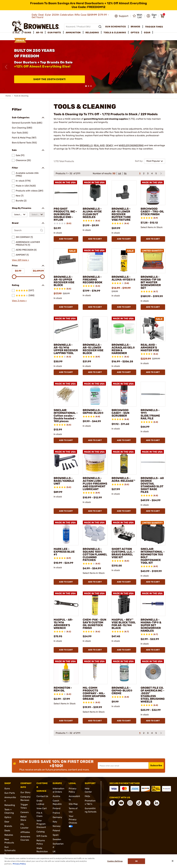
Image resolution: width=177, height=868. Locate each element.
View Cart (42, 808)
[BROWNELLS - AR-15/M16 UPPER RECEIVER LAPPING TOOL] (66, 329)
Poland (56, 830)
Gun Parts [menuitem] (54, 33)
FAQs (87, 796)
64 (120, 173)
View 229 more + (21, 260)
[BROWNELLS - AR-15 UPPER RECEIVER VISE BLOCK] (66, 261)
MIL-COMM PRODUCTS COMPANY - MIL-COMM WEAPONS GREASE (94, 693)
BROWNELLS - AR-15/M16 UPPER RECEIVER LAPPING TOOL (66, 349)
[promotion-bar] (88, 5)
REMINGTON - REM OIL (63, 689)
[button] (152, 16)
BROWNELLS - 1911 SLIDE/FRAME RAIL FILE (150, 414)
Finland (57, 808)
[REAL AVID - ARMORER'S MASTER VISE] (153, 329)
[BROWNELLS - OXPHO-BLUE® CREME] (124, 672)
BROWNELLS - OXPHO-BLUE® (93, 411)
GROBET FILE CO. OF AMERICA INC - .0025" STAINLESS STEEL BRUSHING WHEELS (153, 695)
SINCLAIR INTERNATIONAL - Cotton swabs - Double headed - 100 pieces (66, 416)
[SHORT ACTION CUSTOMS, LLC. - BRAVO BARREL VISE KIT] (124, 533)
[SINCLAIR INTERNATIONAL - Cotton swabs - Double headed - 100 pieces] (66, 394)
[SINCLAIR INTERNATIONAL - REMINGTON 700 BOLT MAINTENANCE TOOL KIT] (153, 533)
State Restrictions (42, 851)
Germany (57, 817)
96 (125, 173)
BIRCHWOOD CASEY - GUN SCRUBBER (120, 413)
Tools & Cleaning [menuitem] (115, 33)
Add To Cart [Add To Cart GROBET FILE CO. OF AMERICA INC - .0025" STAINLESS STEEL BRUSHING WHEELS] (153, 721)
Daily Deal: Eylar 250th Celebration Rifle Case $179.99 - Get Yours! (70, 16)
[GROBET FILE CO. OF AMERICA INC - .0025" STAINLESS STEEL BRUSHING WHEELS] (153, 672)
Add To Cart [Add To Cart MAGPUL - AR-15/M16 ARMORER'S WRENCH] (66, 650)
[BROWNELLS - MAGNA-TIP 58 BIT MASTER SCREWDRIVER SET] (153, 261)
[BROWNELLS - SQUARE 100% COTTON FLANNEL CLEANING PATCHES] (95, 533)
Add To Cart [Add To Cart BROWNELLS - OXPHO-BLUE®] (95, 440)
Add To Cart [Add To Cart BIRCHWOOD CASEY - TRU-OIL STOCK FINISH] (153, 239)
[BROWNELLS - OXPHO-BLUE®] (95, 394)
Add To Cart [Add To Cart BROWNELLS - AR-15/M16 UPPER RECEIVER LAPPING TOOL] (66, 372)
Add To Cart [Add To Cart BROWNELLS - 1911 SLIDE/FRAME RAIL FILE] (153, 440)
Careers (25, 812)
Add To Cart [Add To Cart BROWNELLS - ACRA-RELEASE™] (124, 511)
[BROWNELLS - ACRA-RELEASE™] (124, 462)
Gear (7, 822)
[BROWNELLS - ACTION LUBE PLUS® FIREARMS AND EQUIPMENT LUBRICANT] (95, 462)
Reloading (10, 805)
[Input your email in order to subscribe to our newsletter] (123, 766)
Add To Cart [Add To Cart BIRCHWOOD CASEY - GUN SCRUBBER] (124, 440)
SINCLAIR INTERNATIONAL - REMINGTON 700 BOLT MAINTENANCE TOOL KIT (153, 556)
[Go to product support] (121, 16)
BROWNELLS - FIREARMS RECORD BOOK (93, 280)
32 (114, 173)
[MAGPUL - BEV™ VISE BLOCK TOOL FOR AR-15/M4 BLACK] (124, 604)
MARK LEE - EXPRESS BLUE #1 (64, 552)
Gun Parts (10, 793)
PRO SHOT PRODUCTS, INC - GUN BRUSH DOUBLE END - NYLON (65, 214)
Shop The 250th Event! (50, 79)
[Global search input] (84, 27)
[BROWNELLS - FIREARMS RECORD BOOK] (95, 261)
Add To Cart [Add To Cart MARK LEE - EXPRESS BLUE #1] (66, 582)
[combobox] (20, 215)
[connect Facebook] (112, 803)
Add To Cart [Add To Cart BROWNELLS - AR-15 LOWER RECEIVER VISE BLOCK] (95, 372)
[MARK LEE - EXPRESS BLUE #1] (66, 533)
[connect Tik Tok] (139, 803)
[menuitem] (17, 33)
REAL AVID (99, 145)
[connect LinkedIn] (157, 803)
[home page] (36, 27)
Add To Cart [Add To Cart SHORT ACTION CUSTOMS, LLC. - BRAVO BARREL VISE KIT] (124, 582)
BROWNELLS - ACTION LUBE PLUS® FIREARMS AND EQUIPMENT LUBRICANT (95, 484)
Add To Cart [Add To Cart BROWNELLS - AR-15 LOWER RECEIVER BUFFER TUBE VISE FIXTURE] (124, 239)
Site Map (73, 804)
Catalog (41, 832)
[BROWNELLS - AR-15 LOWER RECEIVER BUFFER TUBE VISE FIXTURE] (124, 193)
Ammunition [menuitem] (73, 33)
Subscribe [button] (156, 765)
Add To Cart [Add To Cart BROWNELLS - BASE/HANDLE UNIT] (66, 511)
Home (8, 96)
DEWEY (109, 145)
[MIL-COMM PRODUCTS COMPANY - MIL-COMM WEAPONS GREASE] (95, 672)
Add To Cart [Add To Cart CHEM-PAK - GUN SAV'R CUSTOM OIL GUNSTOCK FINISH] (95, 650)
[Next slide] (171, 67)
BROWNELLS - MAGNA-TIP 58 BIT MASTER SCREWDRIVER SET (151, 282)
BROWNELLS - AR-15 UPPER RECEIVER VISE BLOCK (64, 281)
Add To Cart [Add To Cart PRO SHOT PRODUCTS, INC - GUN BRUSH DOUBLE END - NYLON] (66, 239)
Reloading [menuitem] (92, 33)
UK (54, 851)
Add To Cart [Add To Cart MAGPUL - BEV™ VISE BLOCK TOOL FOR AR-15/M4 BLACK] (124, 650)
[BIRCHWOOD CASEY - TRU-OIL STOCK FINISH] (153, 193)
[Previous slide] (6, 67)
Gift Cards (42, 836)
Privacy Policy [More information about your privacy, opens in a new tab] (19, 864)
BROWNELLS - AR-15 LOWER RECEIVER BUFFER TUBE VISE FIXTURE (121, 214)
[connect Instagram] (130, 803)
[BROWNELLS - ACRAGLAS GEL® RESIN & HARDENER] (124, 329)
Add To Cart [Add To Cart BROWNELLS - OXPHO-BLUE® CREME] (124, 721)
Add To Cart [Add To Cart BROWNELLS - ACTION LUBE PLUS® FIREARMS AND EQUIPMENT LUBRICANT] (95, 511)
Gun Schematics (10, 850)
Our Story (25, 792)
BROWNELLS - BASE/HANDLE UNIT (64, 481)
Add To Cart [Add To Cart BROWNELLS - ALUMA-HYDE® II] (124, 307)
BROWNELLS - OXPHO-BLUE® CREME (122, 691)
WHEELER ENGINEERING (131, 145)
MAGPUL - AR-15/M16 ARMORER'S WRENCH (63, 624)
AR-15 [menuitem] (39, 33)
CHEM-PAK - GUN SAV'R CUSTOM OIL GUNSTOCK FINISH (94, 624)
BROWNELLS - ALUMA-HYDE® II (123, 278)
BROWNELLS (86, 145)
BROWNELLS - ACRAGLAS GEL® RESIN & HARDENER (123, 349)
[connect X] (148, 803)
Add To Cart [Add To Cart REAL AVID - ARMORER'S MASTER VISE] (153, 372)
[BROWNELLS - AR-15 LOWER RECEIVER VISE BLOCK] (95, 329)
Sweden (57, 839)
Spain (56, 835)
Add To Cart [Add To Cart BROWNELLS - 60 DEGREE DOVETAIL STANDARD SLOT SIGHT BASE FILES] (153, 511)
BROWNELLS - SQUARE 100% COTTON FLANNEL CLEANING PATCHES (95, 554)
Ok (136, 861)
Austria (56, 796)
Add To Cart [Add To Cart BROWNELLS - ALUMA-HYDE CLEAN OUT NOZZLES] (95, 239)
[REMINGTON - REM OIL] (66, 672)
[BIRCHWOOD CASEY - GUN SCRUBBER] (124, 394)
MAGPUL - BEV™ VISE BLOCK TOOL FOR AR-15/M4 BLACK (124, 624)
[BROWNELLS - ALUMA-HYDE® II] (124, 261)
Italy (55, 822)
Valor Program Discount (41, 824)
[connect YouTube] (121, 803)
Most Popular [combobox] (153, 161)
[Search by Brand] (28, 230)
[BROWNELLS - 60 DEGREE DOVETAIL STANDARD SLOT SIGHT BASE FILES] (153, 462)
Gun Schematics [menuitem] (116, 27)
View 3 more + (19, 301)
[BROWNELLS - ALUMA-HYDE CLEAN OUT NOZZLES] (95, 193)
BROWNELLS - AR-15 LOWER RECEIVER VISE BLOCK (93, 349)
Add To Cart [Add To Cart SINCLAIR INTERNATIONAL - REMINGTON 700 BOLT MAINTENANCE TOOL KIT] (153, 582)
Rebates (9, 835)
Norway (57, 826)
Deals (7, 830)
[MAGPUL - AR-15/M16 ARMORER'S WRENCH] (66, 604)
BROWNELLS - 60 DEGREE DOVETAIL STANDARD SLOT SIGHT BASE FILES (152, 485)
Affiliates (25, 832)
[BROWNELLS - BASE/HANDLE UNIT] (66, 462)
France (56, 813)
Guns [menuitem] (28, 33)
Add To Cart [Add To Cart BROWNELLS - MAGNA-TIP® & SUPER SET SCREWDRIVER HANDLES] (153, 650)
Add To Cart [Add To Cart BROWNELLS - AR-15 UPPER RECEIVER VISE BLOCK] (66, 307)
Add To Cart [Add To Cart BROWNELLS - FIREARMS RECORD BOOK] (95, 307)
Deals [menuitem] (20, 40)
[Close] (173, 861)
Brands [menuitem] (136, 27)
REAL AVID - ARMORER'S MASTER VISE (150, 348)
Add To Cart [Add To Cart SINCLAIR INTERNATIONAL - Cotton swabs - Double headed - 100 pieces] (66, 440)
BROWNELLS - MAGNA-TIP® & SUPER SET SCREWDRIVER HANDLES (151, 625)
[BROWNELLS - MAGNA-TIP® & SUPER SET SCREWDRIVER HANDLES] (153, 604)
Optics (8, 817)
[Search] (100, 27)
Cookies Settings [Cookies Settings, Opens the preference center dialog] (115, 861)
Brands (8, 826)
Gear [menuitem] (147, 33)
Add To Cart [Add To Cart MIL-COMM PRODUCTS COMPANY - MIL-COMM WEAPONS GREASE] (95, 721)
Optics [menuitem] (135, 33)
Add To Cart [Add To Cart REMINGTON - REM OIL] (66, 721)
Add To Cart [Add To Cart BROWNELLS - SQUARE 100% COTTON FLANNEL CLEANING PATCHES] (95, 582)
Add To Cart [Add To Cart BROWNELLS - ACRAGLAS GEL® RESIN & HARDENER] (124, 372)
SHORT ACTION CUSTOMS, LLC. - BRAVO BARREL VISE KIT (123, 553)
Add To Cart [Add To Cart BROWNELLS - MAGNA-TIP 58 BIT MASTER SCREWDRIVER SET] (153, 307)
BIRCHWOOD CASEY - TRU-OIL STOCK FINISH (152, 211)
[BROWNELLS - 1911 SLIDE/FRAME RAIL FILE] (153, 394)
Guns (7, 789)
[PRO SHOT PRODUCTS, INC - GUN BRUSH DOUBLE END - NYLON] (66, 193)
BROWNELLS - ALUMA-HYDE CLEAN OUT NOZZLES (92, 213)
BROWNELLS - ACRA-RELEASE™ (123, 479)
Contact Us (42, 796)
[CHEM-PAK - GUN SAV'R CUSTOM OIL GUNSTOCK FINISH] (95, 604)
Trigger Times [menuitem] (154, 27)
